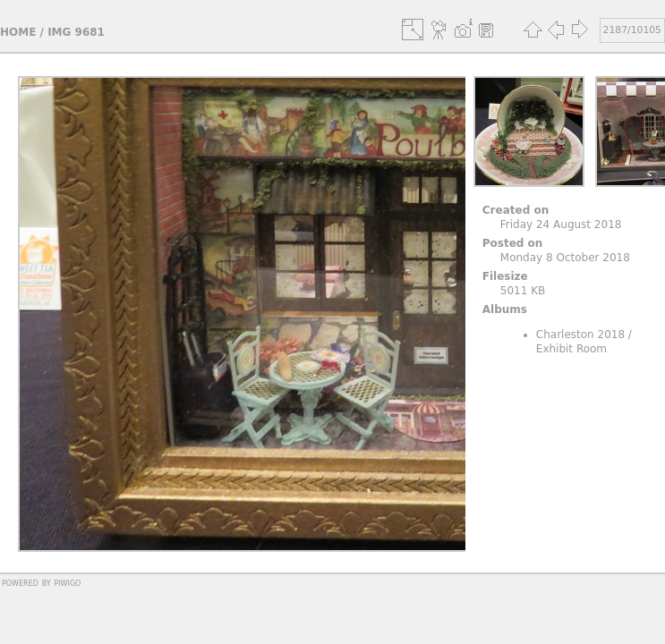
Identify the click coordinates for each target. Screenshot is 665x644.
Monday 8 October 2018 (565, 258)
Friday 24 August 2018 (561, 225)
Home (18, 32)
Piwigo (67, 582)
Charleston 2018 (580, 335)
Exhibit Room (571, 349)
